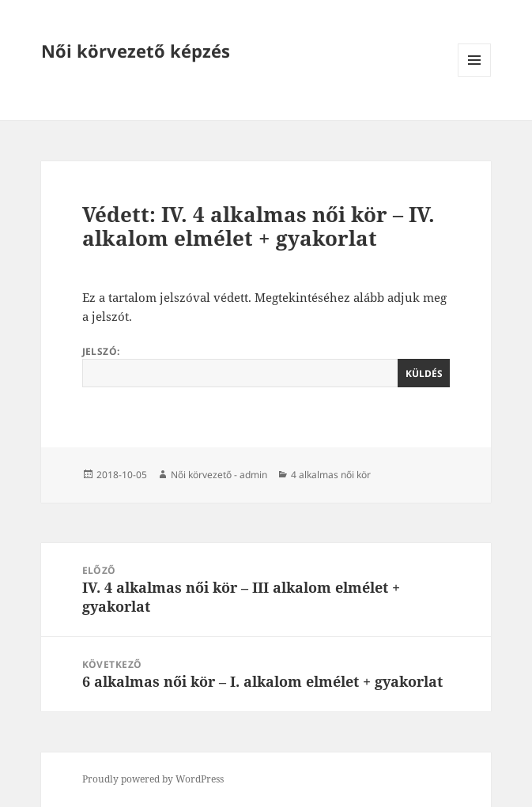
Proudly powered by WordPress (153, 779)
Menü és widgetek (475, 76)
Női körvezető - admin (219, 475)
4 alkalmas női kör (331, 475)
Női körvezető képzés (136, 51)
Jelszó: (266, 366)
